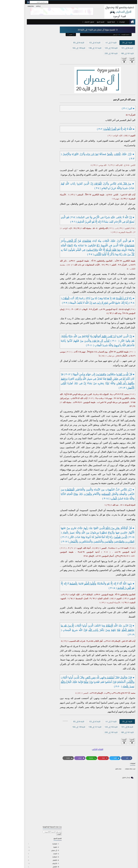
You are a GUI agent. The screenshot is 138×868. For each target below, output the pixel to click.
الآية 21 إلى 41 (99, 42)
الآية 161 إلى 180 (115, 53)
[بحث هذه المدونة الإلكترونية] (36, 32)
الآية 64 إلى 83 (67, 42)
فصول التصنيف (77, 21)
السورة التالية (112, 60)
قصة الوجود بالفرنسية (115, 839)
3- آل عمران (105, 34)
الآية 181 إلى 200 (99, 53)
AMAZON (19, 6)
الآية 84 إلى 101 (115, 48)
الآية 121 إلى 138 (83, 48)
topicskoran (99, 866)
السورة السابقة (120, 60)
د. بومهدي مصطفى (115, 834)
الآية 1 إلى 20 (115, 42)
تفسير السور (89, 21)
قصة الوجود (99, 21)
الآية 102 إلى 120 (99, 48)
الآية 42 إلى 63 (83, 42)
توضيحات (110, 21)
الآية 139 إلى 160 (67, 48)
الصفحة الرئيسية (114, 34)
